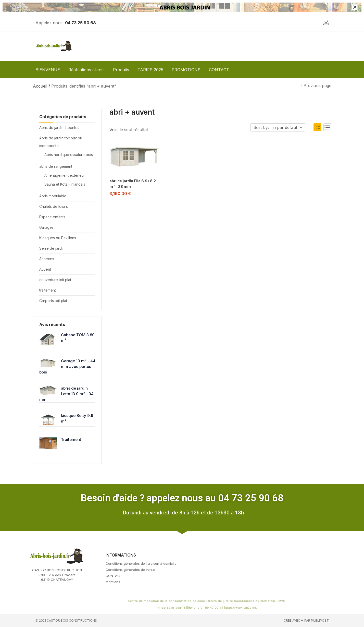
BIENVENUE (48, 70)
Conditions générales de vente (130, 570)
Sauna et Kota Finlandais (65, 184)
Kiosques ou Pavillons (58, 238)
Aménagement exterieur (65, 175)
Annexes (47, 259)
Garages (46, 227)
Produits (121, 70)
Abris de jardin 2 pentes (59, 128)
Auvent (45, 269)
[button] (287, 128)
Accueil (40, 86)
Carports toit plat (53, 301)
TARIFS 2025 (150, 70)
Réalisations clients (86, 70)
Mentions (113, 582)
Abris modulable (53, 196)
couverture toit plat (55, 280)
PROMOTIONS (186, 70)
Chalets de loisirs (54, 206)
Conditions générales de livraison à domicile (141, 563)
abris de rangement (56, 166)
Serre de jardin (52, 248)
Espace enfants (52, 217)
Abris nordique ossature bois (69, 155)
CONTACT (219, 70)
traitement (48, 290)
